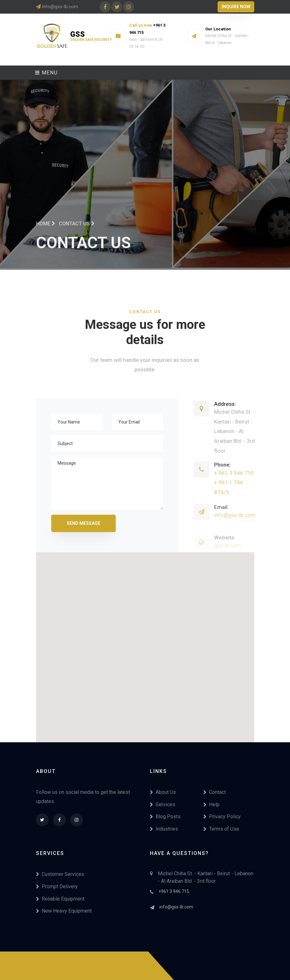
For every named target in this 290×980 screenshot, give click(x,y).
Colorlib (82, 970)
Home (46, 228)
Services (163, 804)
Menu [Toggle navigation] (46, 73)
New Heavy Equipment (64, 911)
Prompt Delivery (57, 886)
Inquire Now (236, 7)
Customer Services (60, 874)
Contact (215, 792)
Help (211, 804)
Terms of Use (221, 829)
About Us (163, 792)
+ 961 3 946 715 (234, 480)
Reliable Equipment (60, 899)
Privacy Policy (222, 817)
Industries (164, 829)
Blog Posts (165, 817)
